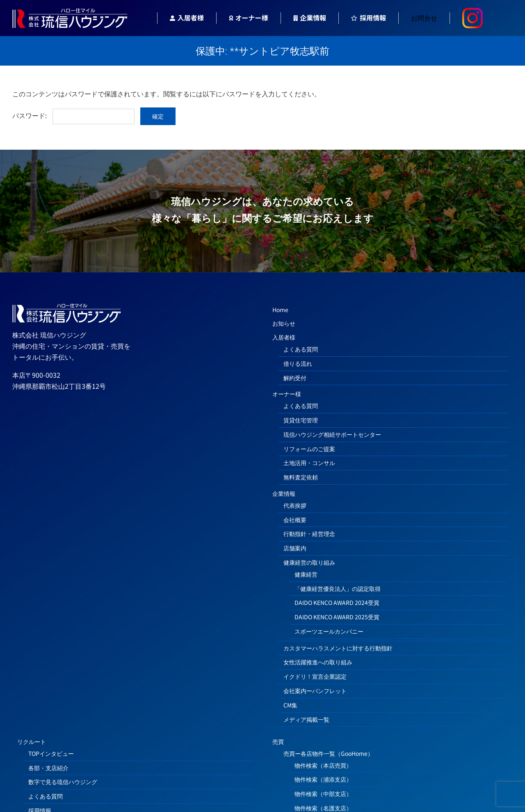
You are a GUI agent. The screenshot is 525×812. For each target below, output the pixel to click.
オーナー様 (287, 394)
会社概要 (295, 520)
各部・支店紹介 (48, 768)
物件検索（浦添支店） (323, 779)
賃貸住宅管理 (301, 420)
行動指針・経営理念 (309, 534)
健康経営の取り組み (309, 562)
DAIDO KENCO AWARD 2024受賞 (337, 602)
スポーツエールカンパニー (329, 631)
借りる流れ (298, 363)
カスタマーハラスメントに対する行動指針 (338, 648)
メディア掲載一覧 (306, 719)
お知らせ (284, 323)
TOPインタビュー (51, 753)
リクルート (32, 741)
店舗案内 (295, 548)
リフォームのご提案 (309, 449)
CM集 (290, 705)
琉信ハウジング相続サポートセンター (332, 434)
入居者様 (284, 337)
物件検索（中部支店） (323, 794)
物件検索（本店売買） (323, 765)
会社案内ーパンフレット (315, 691)
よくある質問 (301, 349)
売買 (278, 741)
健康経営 (306, 574)
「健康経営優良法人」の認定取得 (338, 588)
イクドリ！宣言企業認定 (315, 676)
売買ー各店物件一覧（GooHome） (328, 753)
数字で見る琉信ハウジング (63, 782)
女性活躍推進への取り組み (318, 662)
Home (280, 310)
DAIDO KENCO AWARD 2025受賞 (337, 617)
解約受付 (295, 378)
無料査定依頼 (301, 477)
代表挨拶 (295, 505)
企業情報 (284, 493)
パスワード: (73, 115)
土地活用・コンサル (309, 463)
